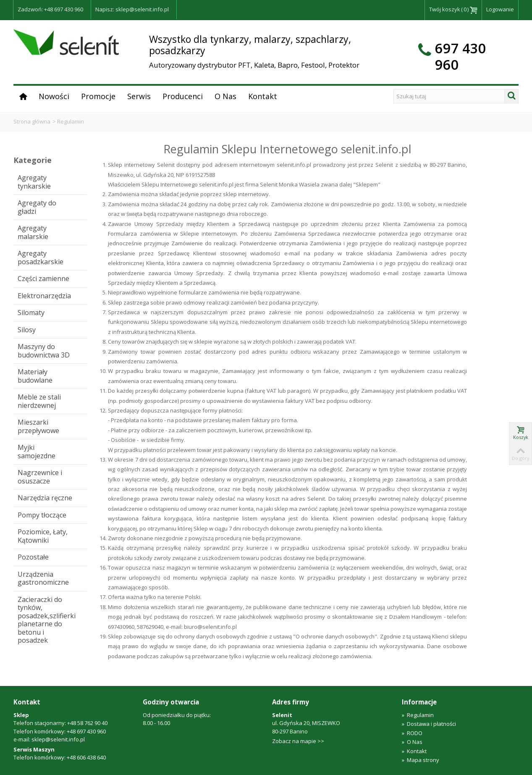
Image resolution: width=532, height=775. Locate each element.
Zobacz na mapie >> (298, 741)
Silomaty (31, 313)
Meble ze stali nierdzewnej (39, 401)
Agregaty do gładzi (37, 207)
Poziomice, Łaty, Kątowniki (43, 536)
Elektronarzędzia (44, 296)
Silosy (27, 330)
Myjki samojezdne (37, 452)
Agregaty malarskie (33, 232)
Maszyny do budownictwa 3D (44, 351)
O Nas (225, 96)
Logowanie (500, 9)
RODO (412, 733)
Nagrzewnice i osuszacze (40, 477)
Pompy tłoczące (42, 515)
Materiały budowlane (35, 376)
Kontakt (263, 96)
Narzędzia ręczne (45, 498)
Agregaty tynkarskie (34, 182)
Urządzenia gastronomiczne (43, 578)
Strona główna (32, 121)
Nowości (54, 96)
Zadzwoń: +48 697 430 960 (50, 9)
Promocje (98, 96)
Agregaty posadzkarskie (41, 257)
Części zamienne (43, 278)
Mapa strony (421, 760)
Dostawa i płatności (429, 724)
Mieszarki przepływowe (38, 426)
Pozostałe (33, 557)
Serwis (139, 96)
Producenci (183, 96)
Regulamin (418, 715)
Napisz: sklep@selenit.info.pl (132, 9)
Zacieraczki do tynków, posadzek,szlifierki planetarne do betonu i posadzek (47, 620)
